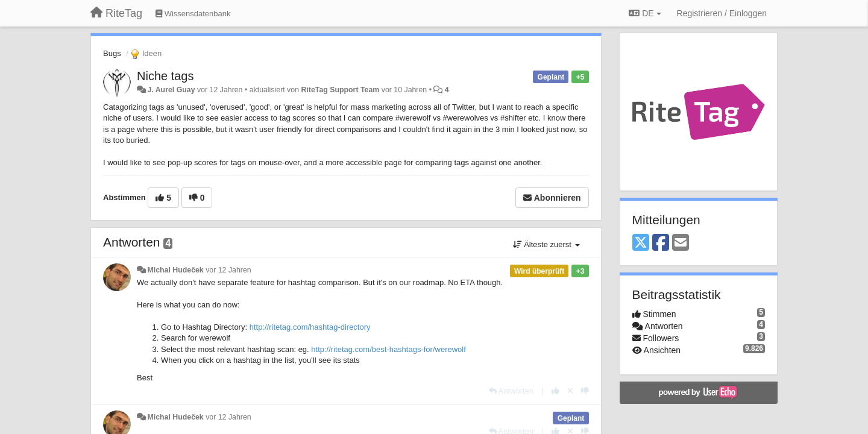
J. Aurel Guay (171, 90)
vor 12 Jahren (228, 270)
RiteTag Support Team (340, 90)
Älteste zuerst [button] (546, 244)
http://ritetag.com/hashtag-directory (310, 327)
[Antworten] (511, 391)
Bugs (112, 53)
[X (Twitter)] (641, 243)
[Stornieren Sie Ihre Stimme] (570, 391)
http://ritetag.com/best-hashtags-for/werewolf (388, 349)
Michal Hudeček (175, 270)
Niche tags (165, 76)
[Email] (681, 243)
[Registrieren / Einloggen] (722, 13)
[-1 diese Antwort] (585, 391)
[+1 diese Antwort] (555, 391)
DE (645, 13)
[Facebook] (661, 243)
